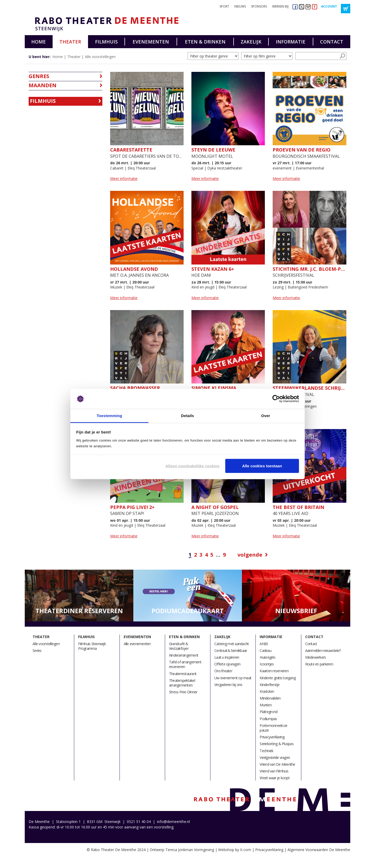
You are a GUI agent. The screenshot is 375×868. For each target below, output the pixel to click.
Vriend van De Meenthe (277, 764)
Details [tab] (187, 415)
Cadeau (265, 650)
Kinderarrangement (184, 655)
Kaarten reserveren (274, 671)
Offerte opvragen (227, 664)
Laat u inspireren (227, 657)
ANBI (264, 644)
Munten (266, 705)
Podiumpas (268, 719)
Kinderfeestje (270, 685)
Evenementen (151, 42)
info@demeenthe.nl (173, 822)
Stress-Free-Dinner (183, 692)
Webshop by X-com (235, 850)
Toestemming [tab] (109, 415)
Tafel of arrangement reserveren (185, 664)
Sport (224, 6)
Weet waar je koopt (275, 778)
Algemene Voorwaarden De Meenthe (319, 850)
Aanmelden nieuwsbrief (323, 650)
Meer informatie (124, 178)
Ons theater (223, 671)
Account (329, 6)
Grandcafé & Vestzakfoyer (179, 646)
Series (37, 650)
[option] (79, 596)
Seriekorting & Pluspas (277, 744)
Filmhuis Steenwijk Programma (92, 646)
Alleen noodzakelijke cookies (192, 466)
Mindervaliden (270, 698)
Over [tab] (266, 415)
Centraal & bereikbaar (231, 650)
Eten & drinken (205, 42)
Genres (39, 76)
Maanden (43, 85)
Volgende (250, 555)
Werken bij (280, 6)
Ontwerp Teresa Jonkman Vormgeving (182, 850)
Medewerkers (316, 657)
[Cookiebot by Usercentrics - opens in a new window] (276, 399)
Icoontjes (267, 664)
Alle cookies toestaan (262, 466)
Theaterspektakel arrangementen (182, 683)
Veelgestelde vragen (275, 757)
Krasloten (267, 691)
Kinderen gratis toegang (278, 678)
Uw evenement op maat (233, 678)
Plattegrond (268, 712)
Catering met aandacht (232, 644)
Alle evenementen (137, 644)
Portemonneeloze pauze (273, 728)
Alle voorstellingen (100, 57)
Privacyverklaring (272, 737)
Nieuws (240, 6)
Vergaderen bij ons (228, 685)
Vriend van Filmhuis (274, 771)
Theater (70, 42)
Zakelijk (251, 42)
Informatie (291, 42)
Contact (332, 42)
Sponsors (259, 6)
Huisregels (267, 657)
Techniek (266, 751)
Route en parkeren (319, 664)
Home (39, 42)
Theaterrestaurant (183, 674)
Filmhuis (106, 42)
